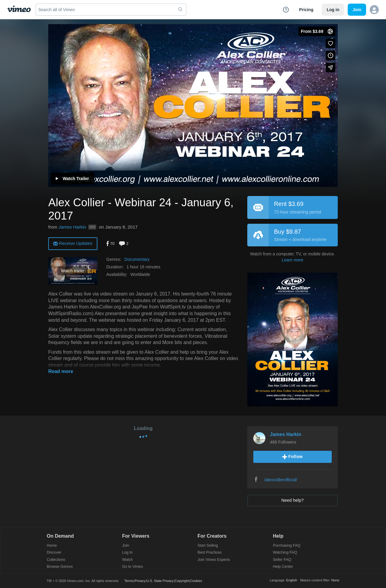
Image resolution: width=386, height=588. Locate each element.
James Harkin (72, 227)
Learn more (293, 260)
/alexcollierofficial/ (281, 480)
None (335, 580)
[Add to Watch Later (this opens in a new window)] (331, 55)
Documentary (137, 259)
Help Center (283, 567)
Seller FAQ (282, 560)
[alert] (73, 243)
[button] (374, 10)
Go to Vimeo (133, 567)
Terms (129, 581)
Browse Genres (60, 567)
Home (52, 546)
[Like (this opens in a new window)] (331, 43)
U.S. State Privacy (160, 581)
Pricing (306, 10)
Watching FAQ (285, 553)
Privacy (140, 581)
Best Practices (210, 553)
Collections (56, 560)
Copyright (182, 581)
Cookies (196, 581)
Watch (127, 560)
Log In (127, 553)
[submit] (180, 10)
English (292, 580)
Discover (54, 553)
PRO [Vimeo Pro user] (92, 227)
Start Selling (208, 546)
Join (126, 546)
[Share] (331, 68)
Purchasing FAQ (287, 546)
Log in (333, 10)
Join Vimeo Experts (214, 560)
